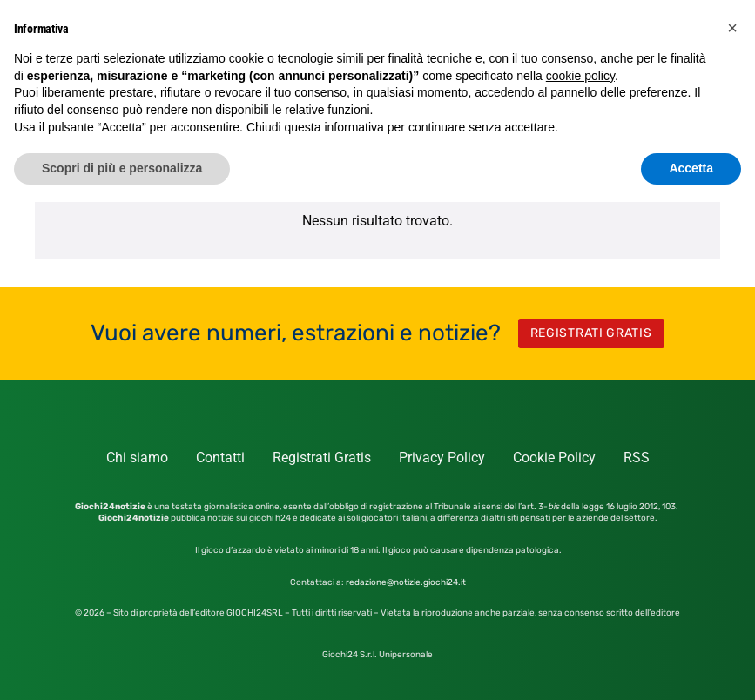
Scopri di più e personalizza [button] (122, 168)
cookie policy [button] (580, 76)
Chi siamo (137, 458)
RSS (637, 458)
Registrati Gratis (322, 458)
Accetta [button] (691, 168)
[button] (732, 28)
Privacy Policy (442, 458)
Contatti (220, 458)
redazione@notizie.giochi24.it (406, 582)
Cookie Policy (554, 458)
